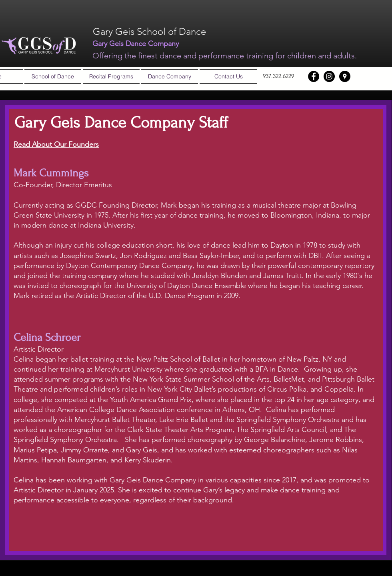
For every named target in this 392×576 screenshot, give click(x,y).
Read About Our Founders (56, 144)
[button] (53, 76)
